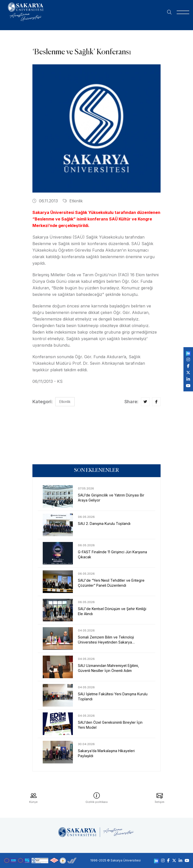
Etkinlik (73, 201)
